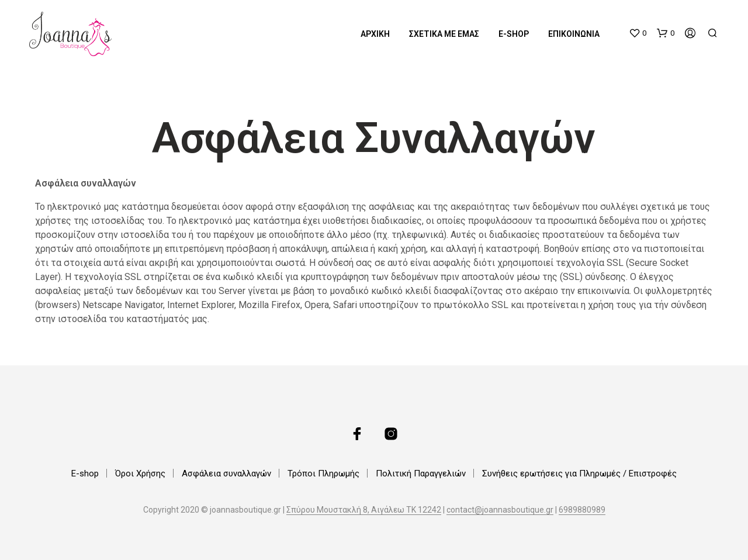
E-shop (514, 34)
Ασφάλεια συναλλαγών (226, 473)
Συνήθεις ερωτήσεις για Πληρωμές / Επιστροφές (579, 473)
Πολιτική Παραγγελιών (421, 473)
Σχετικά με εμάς (444, 34)
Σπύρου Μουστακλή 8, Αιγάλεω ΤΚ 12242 (364, 510)
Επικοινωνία (574, 34)
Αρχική (375, 34)
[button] (638, 33)
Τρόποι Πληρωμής (323, 473)
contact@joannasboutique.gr (500, 510)
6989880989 (582, 510)
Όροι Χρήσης (140, 473)
